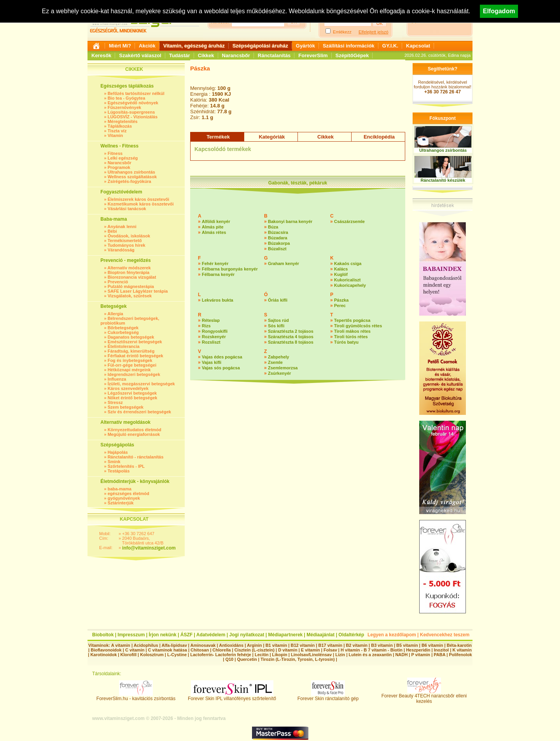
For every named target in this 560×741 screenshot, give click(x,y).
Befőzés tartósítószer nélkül (136, 93)
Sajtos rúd (278, 320)
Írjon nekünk (162, 635)
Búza (273, 227)
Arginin (255, 645)
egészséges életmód (129, 493)
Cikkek (206, 55)
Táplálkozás (120, 126)
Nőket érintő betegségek (133, 398)
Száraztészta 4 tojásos (291, 337)
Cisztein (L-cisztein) (255, 650)
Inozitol (442, 650)
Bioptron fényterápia (129, 272)
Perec (340, 306)
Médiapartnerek (286, 635)
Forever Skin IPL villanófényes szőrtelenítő (232, 696)
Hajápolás (118, 452)
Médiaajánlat (320, 635)
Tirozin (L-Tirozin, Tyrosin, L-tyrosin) (298, 659)
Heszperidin (419, 650)
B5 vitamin (407, 645)
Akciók (147, 46)
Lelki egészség (123, 158)
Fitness (115, 153)
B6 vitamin (432, 645)
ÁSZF (186, 635)
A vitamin (121, 645)
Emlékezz (342, 32)
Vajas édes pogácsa (222, 357)
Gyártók (305, 46)
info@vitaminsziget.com (149, 548)
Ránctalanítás (274, 55)
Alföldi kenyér (216, 221)
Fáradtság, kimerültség (131, 351)
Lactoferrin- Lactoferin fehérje (220, 655)
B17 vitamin (330, 645)
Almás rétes (214, 232)
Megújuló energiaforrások (134, 434)
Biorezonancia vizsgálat (132, 277)
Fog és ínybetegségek (130, 360)
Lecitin (262, 655)
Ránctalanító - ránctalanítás (136, 457)
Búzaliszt (277, 249)
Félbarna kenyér (218, 274)
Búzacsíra (278, 232)
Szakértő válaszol (140, 55)
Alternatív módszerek (129, 268)
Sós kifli (276, 326)
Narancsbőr (236, 55)
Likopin (280, 655)
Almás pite (213, 227)
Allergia (115, 314)
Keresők (101, 55)
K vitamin (462, 650)
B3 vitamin (382, 645)
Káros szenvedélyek (128, 388)
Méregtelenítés (123, 121)
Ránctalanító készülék (443, 180)
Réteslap (211, 320)
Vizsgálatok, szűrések (130, 296)
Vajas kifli (212, 362)
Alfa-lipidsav (174, 645)
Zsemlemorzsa (283, 368)
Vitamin (115, 135)
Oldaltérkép (351, 635)
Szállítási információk (349, 46)
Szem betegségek (126, 407)
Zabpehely (278, 357)
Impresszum (131, 635)
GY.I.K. (390, 46)
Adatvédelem (211, 635)
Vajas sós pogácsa (221, 368)
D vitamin (288, 650)
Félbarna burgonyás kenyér (230, 269)
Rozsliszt (211, 342)
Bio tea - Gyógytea (127, 98)
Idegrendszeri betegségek (134, 374)
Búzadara (278, 238)
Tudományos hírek (127, 245)
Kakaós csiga (348, 263)
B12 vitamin (303, 645)
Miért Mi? (120, 46)
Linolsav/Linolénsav (311, 655)
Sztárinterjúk (121, 503)
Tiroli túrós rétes (351, 337)
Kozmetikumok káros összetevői (141, 204)
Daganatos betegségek (131, 337)
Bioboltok (103, 635)
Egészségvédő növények (133, 103)
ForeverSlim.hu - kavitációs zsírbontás (136, 696)
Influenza (117, 379)
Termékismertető (125, 241)
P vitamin (421, 655)
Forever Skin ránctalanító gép (328, 696)
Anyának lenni (122, 227)
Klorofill (128, 655)
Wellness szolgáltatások (132, 177)
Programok (119, 167)
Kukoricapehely (350, 285)
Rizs (206, 326)
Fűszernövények (124, 107)
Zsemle (275, 362)
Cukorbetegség (123, 332)
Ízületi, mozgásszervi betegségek (141, 384)
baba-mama (120, 489)
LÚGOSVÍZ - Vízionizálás (133, 117)
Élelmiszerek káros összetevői (138, 199)
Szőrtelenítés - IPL (126, 466)
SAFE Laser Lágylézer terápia (138, 291)
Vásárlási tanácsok (127, 209)
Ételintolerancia (124, 346)
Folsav (330, 650)
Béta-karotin (459, 645)
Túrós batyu (346, 342)
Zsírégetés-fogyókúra (129, 181)
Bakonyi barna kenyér (290, 221)
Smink (114, 462)
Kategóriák (272, 137)
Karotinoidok (103, 655)
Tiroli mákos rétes (352, 331)
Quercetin (247, 659)
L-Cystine (177, 655)
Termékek (218, 137)
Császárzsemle (349, 221)
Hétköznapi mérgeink (129, 370)
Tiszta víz (117, 131)
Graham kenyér (283, 263)
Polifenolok (460, 655)
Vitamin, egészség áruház (194, 46)
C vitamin (135, 650)
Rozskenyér (214, 337)
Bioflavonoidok (106, 650)
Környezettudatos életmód (135, 430)
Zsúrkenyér (279, 373)
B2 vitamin (357, 645)
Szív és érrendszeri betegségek (139, 412)
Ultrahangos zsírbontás (131, 172)
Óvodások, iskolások (129, 236)
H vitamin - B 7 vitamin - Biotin (372, 650)
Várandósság (121, 250)
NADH (401, 655)
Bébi (112, 231)
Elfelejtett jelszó (373, 32)
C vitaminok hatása (168, 650)
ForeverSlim (313, 55)
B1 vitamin (276, 645)
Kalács (341, 269)
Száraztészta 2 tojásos (291, 331)
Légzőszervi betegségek (132, 393)
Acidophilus (146, 645)
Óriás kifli (278, 300)
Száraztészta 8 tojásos (291, 342)
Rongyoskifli (215, 331)
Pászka (341, 300)
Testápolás (119, 471)
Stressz (115, 402)
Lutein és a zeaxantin (370, 655)
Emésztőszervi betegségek (135, 342)
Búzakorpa (279, 243)
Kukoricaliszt (347, 280)
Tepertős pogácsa (352, 320)
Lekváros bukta (218, 300)
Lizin (340, 655)
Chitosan (200, 650)
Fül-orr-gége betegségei (132, 365)
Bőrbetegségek (123, 328)
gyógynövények (124, 498)
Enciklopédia (379, 137)
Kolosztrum (152, 655)
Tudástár (180, 55)
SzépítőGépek (352, 55)
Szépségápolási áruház (260, 46)
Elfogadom (499, 11)
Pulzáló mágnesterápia (131, 286)
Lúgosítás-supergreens (131, 112)
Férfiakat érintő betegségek (136, 356)
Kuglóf (341, 274)
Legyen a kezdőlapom (392, 635)
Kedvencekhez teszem (445, 635)
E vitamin (311, 650)
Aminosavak (203, 645)
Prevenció (118, 282)
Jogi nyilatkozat (247, 635)
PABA (440, 655)
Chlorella (221, 650)
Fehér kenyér (215, 263)
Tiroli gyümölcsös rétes (358, 326)
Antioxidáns (231, 645)
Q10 (229, 659)
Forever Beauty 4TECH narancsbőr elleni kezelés (424, 696)
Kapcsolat (418, 46)
